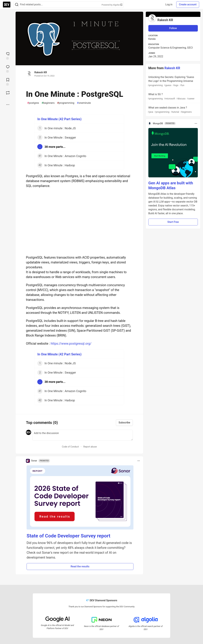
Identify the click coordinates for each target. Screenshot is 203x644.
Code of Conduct (70, 447)
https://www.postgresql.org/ (71, 344)
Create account (188, 4)
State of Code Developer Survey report (69, 536)
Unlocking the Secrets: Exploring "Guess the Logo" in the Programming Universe (173, 81)
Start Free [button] (173, 222)
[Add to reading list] (8, 82)
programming (66, 103)
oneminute (84, 103)
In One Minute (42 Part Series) (59, 119)
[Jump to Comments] (8, 69)
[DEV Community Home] (7, 5)
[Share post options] (8, 105)
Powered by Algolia (112, 5)
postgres (33, 103)
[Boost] (8, 93)
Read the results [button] (80, 566)
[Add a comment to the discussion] (83, 435)
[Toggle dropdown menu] (139, 461)
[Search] (17, 5)
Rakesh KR (41, 72)
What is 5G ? (173, 97)
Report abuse (90, 447)
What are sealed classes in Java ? (173, 110)
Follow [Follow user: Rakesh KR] (173, 28)
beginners (48, 103)
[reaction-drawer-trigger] (8, 56)
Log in (169, 4)
